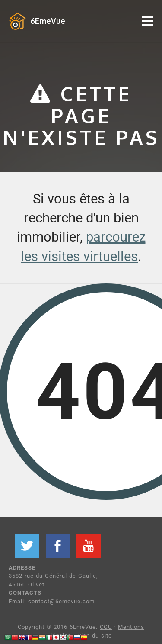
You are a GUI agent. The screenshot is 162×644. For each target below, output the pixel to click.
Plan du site (95, 636)
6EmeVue (48, 21)
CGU (106, 627)
